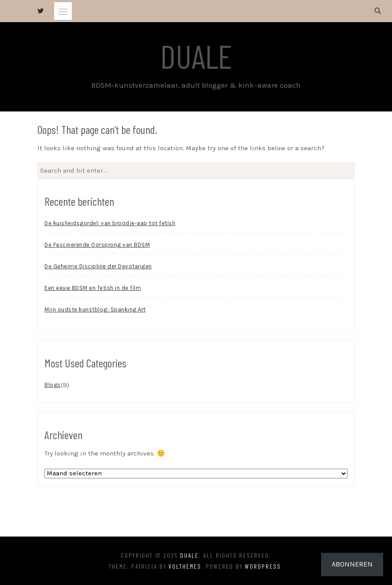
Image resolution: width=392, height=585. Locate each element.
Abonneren (352, 564)
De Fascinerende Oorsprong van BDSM (97, 245)
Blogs (53, 385)
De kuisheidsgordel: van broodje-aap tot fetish (110, 223)
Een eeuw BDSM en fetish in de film (93, 288)
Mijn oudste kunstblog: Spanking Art (95, 309)
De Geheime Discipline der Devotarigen (98, 266)
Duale (196, 56)
